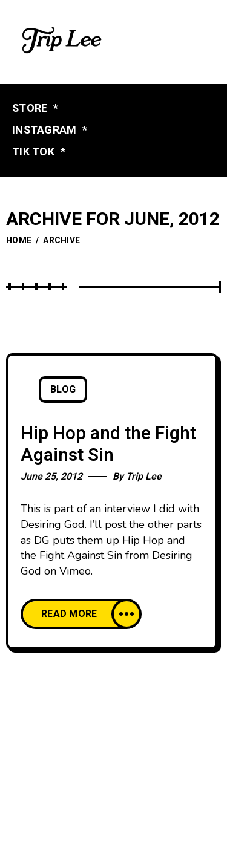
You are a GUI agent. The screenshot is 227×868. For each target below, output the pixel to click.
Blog (63, 390)
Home (19, 240)
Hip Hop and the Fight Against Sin (108, 445)
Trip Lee (144, 477)
